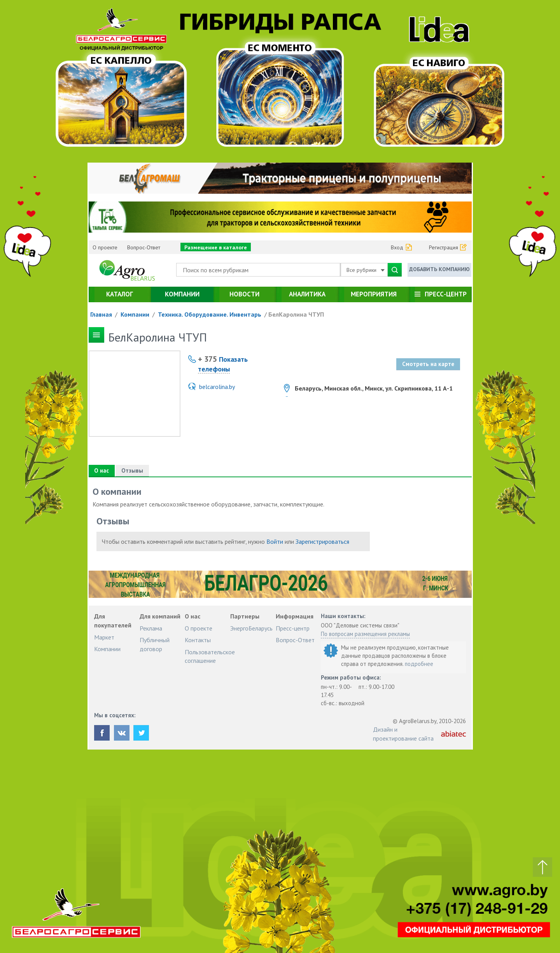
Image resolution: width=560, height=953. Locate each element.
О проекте (105, 247)
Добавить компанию (439, 269)
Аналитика (307, 294)
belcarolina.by (217, 387)
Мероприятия (374, 294)
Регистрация (444, 247)
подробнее (419, 664)
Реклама (151, 628)
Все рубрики (366, 270)
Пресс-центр (446, 294)
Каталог (120, 294)
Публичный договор (155, 644)
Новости (244, 294)
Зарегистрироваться (322, 541)
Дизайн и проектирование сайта (403, 734)
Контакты (198, 640)
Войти (275, 541)
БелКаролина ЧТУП (296, 314)
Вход (397, 247)
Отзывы (133, 470)
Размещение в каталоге (216, 247)
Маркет (104, 637)
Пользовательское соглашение (210, 656)
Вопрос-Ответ (144, 247)
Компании (182, 294)
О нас (102, 470)
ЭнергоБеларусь (251, 628)
